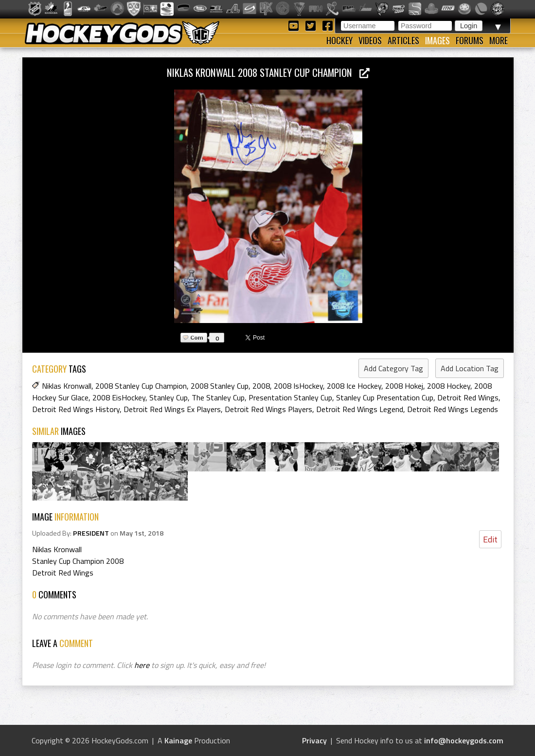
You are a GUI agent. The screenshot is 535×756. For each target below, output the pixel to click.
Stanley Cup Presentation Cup (385, 397)
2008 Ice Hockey (354, 386)
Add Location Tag (470, 368)
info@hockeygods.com (464, 740)
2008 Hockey (449, 386)
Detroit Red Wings (468, 397)
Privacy (314, 740)
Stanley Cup (169, 397)
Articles (403, 40)
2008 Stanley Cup (220, 386)
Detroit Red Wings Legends (453, 409)
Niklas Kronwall (67, 386)
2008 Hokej (404, 386)
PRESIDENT (91, 533)
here (142, 665)
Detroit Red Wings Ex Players (172, 409)
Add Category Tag (393, 368)
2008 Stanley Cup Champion (141, 386)
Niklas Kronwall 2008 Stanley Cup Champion (268, 72)
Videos (370, 40)
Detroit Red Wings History (76, 409)
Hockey (339, 40)
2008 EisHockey (119, 397)
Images (437, 40)
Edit (490, 539)
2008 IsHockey (298, 386)
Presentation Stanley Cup (290, 397)
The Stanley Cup (218, 397)
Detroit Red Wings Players (268, 409)
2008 (261, 386)
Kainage (178, 740)
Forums (470, 40)
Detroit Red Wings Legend (360, 409)
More (499, 40)
